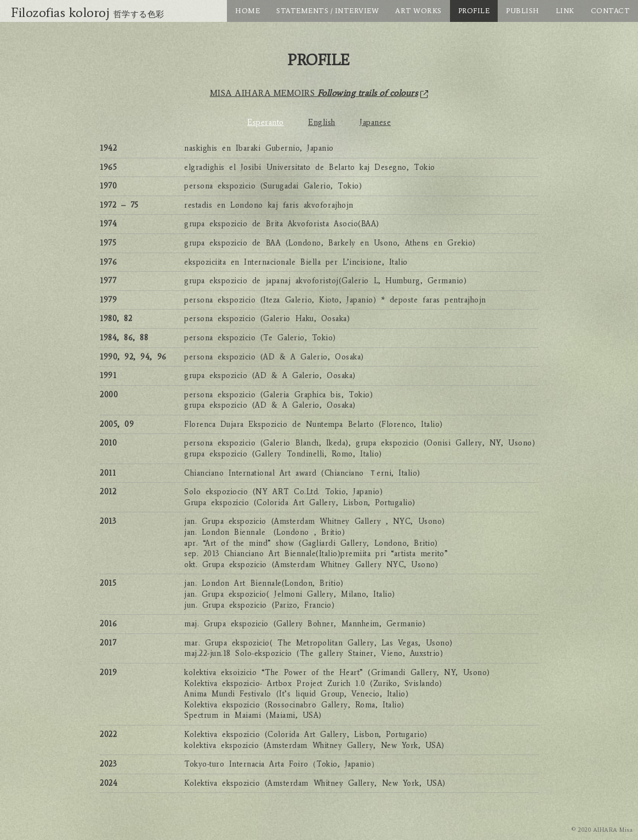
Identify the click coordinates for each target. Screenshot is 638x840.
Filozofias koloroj (88, 12)
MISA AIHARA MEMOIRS (319, 93)
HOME (247, 11)
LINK (565, 11)
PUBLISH (523, 11)
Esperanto (266, 122)
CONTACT (611, 11)
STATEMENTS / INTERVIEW (327, 11)
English (322, 122)
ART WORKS (418, 11)
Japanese (375, 122)
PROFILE (474, 11)
